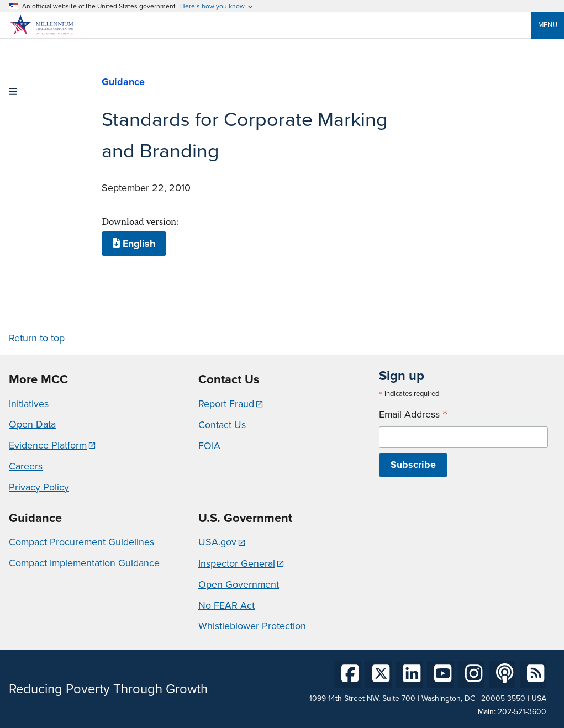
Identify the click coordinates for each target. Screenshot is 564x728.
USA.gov (217, 542)
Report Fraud (226, 404)
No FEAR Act (226, 605)
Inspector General (237, 563)
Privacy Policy (39, 487)
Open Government (239, 584)
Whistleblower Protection (252, 626)
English (134, 244)
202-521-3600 (522, 712)
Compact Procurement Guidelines (81, 542)
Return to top (37, 338)
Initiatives (29, 404)
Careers (26, 466)
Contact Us (222, 425)
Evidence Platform (48, 445)
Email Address (413, 415)
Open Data (32, 424)
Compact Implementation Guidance (84, 563)
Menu (548, 25)
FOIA (209, 446)
